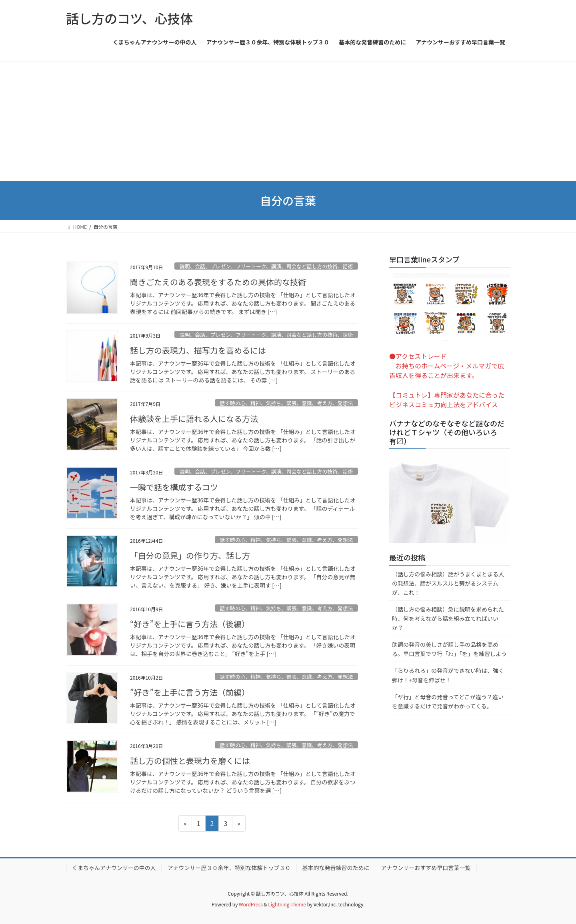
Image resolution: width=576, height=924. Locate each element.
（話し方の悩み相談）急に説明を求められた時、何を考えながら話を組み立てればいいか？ (448, 618)
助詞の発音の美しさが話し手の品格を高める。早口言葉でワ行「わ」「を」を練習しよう (449, 649)
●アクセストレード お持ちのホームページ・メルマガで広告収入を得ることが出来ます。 (447, 366)
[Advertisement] (288, 121)
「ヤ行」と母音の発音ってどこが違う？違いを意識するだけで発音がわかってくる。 (448, 701)
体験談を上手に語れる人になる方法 (194, 419)
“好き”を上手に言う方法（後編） (190, 624)
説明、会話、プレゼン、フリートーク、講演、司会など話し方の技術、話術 (266, 266)
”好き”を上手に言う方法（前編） (190, 692)
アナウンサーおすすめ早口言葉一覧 (426, 868)
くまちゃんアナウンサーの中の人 (114, 868)
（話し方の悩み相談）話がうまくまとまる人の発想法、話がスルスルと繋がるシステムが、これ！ (448, 583)
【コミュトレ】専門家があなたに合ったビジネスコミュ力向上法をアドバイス (447, 400)
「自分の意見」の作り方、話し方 (190, 555)
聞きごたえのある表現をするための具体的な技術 (218, 282)
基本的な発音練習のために (336, 868)
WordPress (251, 904)
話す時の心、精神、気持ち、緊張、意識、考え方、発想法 (286, 403)
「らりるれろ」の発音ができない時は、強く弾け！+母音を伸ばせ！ (448, 675)
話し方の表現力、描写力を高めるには (198, 350)
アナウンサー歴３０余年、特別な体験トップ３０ (229, 868)
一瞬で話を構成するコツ (174, 487)
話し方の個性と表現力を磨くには (190, 761)
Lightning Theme (287, 904)
